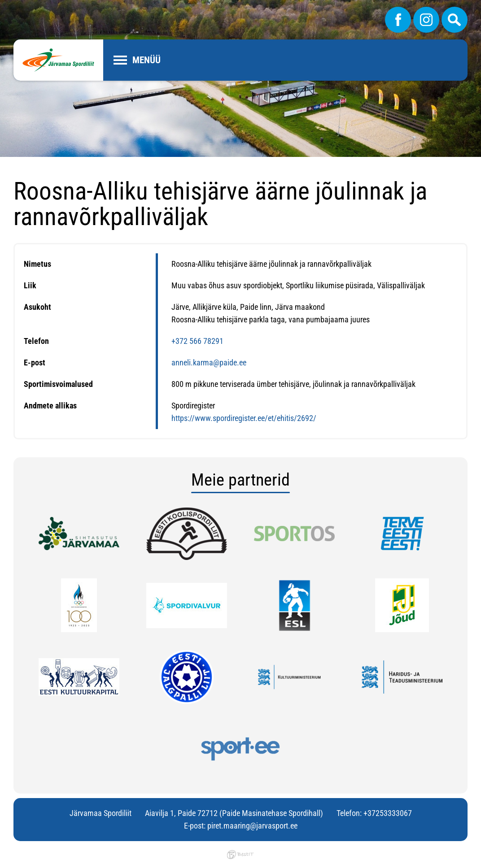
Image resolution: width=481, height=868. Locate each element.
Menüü (146, 60)
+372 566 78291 (197, 341)
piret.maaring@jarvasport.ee (252, 826)
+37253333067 (388, 813)
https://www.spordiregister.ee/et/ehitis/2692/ (244, 418)
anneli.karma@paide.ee (209, 362)
